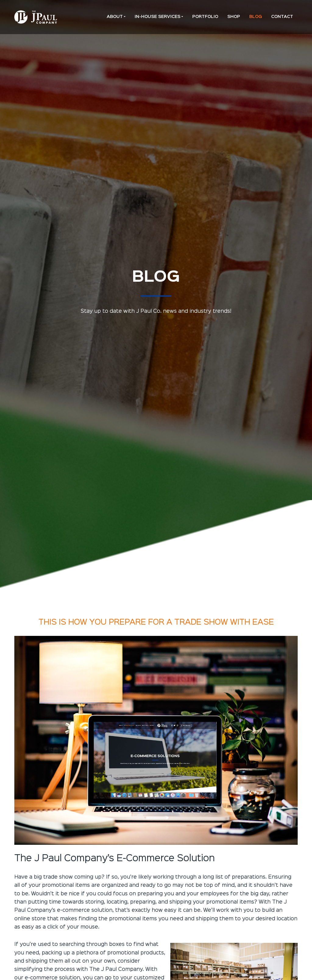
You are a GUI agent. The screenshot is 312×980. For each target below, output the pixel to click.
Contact (282, 17)
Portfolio (205, 17)
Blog (256, 17)
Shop (234, 17)
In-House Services (158, 17)
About (115, 17)
